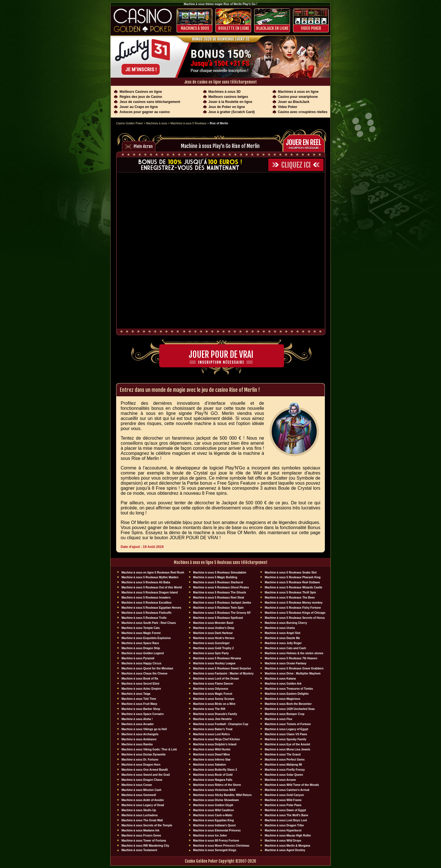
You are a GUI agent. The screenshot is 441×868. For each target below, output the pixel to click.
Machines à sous (195, 28)
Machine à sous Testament (139, 850)
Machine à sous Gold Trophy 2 (213, 648)
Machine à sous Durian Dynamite (144, 755)
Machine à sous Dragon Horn (141, 765)
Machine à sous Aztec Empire (141, 689)
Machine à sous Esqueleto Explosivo (146, 638)
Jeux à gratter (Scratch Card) (232, 112)
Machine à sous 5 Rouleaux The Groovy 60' (222, 613)
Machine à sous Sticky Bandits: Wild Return (222, 795)
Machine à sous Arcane (280, 780)
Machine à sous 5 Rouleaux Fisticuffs (147, 613)
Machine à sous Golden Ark (283, 684)
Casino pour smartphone (298, 97)
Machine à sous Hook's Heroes (214, 638)
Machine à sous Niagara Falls (213, 780)
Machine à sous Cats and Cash (285, 648)
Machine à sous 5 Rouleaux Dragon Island (150, 592)
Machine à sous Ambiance (139, 739)
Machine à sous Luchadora (139, 815)
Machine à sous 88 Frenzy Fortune (216, 841)
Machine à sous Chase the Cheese (144, 674)
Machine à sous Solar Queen (284, 775)
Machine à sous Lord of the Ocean (216, 679)
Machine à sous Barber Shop (141, 709)
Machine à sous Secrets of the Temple (147, 825)
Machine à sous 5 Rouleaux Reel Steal (219, 598)
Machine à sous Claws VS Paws (286, 734)
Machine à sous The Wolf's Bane (286, 815)
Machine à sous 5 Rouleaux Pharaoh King (292, 577)
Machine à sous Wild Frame (283, 800)
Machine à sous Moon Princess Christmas (221, 846)
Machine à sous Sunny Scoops (214, 699)
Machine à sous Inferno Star (212, 760)
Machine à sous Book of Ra (140, 679)
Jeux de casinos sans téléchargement (150, 102)
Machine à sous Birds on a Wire (214, 704)
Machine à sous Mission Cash (141, 790)
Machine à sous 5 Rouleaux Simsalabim (220, 573)
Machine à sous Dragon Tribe (284, 825)
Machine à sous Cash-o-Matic (213, 815)
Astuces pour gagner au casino (145, 112)
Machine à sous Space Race (140, 643)
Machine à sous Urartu (280, 628)
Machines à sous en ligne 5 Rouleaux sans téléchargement (221, 562)
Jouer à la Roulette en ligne (230, 102)
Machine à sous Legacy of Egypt (286, 729)
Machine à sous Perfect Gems (285, 760)
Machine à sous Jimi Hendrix (212, 719)
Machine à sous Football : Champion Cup (221, 724)
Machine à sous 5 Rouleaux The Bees (290, 598)
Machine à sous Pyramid (138, 658)
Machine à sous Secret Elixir (140, 684)
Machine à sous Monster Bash (213, 623)
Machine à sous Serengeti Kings (215, 850)
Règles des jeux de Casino (141, 97)
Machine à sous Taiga (136, 694)
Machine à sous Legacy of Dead (143, 805)
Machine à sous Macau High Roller (288, 836)
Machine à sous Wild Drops (283, 841)
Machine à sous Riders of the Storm (217, 785)
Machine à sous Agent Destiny (285, 850)
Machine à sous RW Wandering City (145, 846)
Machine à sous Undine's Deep (214, 628)
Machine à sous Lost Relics (212, 734)
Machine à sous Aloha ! (137, 719)
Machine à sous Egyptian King (213, 820)
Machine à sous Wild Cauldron (214, 810)
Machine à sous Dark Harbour (213, 633)
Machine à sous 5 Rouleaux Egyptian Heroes (151, 608)
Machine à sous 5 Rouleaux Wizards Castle (293, 587)
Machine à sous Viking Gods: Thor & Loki (149, 749)
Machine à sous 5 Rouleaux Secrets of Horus (295, 618)
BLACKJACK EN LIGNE (272, 28)
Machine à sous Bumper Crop (284, 714)
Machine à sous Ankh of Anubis (143, 800)
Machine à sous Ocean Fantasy (285, 663)
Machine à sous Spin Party (211, 653)
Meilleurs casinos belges (228, 97)
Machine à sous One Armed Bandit (145, 770)
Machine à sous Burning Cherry (286, 623)
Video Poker (311, 28)
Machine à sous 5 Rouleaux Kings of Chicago (295, 613)
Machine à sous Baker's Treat (213, 729)
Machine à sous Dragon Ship (141, 648)
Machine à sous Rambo (137, 744)
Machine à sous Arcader (138, 724)
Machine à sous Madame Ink (140, 830)
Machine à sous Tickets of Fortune (288, 724)
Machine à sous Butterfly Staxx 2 (215, 770)
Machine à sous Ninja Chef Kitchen (217, 739)
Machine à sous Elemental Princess (217, 830)
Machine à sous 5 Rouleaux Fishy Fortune (293, 608)
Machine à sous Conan (137, 785)
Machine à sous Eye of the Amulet (287, 744)
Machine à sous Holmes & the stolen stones (294, 653)
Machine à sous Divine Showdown (216, 800)
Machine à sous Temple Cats (141, 628)
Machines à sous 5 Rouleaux (188, 123)
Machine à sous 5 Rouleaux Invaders (146, 598)
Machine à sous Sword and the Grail (146, 775)
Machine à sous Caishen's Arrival (287, 790)
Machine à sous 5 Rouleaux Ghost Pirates (221, 587)
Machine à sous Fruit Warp (139, 704)
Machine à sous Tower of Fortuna (144, 841)
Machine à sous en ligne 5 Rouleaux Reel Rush (153, 573)
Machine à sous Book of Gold (213, 775)
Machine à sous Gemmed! (139, 795)
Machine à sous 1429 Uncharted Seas (290, 709)
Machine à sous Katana (280, 679)
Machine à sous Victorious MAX (214, 790)
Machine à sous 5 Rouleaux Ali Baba (146, 582)
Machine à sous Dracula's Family (215, 714)
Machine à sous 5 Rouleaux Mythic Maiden (150, 577)
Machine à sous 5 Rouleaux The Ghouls (220, 592)
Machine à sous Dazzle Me (282, 638)
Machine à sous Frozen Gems (141, 836)
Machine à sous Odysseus (211, 689)
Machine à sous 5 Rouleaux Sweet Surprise (222, 668)
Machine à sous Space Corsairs (143, 714)
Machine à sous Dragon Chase (142, 780)
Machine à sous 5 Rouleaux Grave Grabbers (294, 668)
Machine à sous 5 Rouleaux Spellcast (218, 618)
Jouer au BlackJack (294, 102)
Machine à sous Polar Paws (283, 805)
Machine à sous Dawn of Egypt (285, 810)
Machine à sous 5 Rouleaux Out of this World (152, 587)
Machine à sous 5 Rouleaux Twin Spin (219, 608)
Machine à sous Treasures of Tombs (289, 689)
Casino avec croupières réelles (303, 112)
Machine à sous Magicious (282, 699)
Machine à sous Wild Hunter (212, 749)
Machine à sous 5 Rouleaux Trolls (144, 618)
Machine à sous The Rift (209, 709)
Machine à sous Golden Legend (143, 653)
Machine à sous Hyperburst (283, 830)
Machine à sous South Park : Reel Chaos (149, 623)
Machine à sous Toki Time (139, 699)
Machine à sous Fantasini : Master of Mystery (223, 674)
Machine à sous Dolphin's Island (215, 744)
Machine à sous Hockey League (214, 663)
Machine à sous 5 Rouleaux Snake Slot (291, 573)
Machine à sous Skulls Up (139, 810)
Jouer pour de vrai (221, 355)
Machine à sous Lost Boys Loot (286, 820)
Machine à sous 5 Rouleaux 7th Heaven (291, 658)
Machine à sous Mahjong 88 (283, 765)
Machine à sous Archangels (140, 734)
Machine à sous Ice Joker (210, 836)
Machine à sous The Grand (283, 755)
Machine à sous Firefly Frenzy (285, 770)
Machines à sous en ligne (298, 92)
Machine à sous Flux (278, 719)
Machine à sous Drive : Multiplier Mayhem (292, 674)
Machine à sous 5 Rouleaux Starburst (218, 582)
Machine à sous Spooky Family (285, 739)
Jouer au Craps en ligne (139, 107)
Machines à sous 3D (225, 92)
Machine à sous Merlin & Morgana (287, 846)
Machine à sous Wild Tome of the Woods (292, 785)
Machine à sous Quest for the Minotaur (147, 668)
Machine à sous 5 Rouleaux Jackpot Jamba (222, 603)
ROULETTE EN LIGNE (234, 28)
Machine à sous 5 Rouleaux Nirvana (217, 658)
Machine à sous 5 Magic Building (215, 577)
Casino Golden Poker (130, 123)
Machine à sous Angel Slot (282, 633)
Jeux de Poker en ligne (227, 107)
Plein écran (143, 146)
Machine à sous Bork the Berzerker (288, 704)
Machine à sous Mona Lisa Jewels (287, 749)
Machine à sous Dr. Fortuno (140, 760)
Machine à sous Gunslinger (211, 643)
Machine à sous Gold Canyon (284, 795)
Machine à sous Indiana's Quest (214, 825)
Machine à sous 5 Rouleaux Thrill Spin (290, 592)
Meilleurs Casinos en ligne (141, 92)
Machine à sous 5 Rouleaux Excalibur (147, 603)
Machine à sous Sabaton (210, 765)
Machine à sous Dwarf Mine (212, 755)
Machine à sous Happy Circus (141, 663)
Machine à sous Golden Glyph (213, 805)
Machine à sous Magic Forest (141, 633)
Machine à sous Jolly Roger (283, 643)
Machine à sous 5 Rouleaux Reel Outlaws (292, 582)
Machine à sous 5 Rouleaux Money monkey (294, 603)
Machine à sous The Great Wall (142, 820)
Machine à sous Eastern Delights (287, 694)
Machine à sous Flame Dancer (213, 684)
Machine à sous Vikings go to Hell (144, 729)
